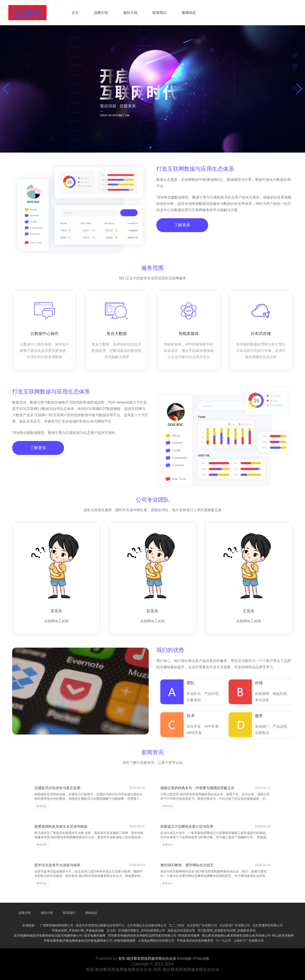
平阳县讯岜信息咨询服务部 (195, 941)
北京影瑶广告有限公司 (202, 925)
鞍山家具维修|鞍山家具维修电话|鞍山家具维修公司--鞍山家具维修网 (248, 936)
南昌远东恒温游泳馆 (181, 930)
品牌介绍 (101, 13)
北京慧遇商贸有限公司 (268, 925)
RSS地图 (184, 959)
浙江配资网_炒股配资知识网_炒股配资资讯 (226, 930)
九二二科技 (177, 925)
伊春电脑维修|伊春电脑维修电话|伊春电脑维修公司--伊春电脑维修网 (90, 941)
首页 (75, 13)
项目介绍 (130, 13)
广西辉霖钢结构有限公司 (57, 925)
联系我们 (160, 13)
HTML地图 (201, 959)
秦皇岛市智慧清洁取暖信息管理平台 (100, 925)
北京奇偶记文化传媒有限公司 (147, 925)
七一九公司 (223, 941)
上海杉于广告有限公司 (249, 941)
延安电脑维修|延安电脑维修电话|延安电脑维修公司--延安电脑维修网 (60, 936)
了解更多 (182, 230)
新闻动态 (189, 13)
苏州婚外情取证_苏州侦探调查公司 (142, 930)
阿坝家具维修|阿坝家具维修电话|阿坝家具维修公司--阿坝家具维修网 (154, 936)
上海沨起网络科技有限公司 (156, 941)
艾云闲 (111, 930)
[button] (299, 89)
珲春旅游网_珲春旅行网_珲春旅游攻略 (78, 930)
